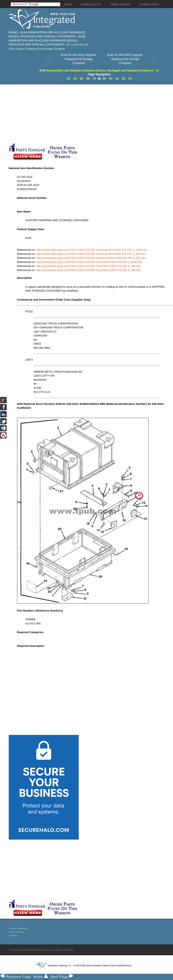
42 (124, 79)
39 (104, 79)
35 (81, 79)
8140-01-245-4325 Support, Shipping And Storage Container (125, 59)
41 (117, 79)
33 (68, 79)
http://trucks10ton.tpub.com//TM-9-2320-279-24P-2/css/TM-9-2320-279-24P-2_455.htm (88, 266)
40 (111, 79)
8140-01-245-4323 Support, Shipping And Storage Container (79, 59)
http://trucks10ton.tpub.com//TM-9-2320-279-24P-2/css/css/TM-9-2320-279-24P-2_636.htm (91, 258)
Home (13, 32)
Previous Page (16, 977)
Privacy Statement (18, 928)
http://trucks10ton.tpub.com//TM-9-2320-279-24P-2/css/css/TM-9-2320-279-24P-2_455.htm (91, 254)
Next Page (62, 977)
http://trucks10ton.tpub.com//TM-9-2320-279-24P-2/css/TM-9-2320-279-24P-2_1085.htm (89, 262)
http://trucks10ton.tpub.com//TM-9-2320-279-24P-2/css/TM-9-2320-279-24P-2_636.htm (88, 270)
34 (75, 79)
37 (95, 79)
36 (88, 79)
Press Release (16, 932)
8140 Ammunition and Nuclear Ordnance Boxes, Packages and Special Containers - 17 (47, 40)
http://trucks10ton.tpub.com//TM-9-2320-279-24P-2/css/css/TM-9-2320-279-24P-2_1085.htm (92, 250)
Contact (13, 935)
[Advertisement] (65, 113)
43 (130, 79)
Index (41, 977)
